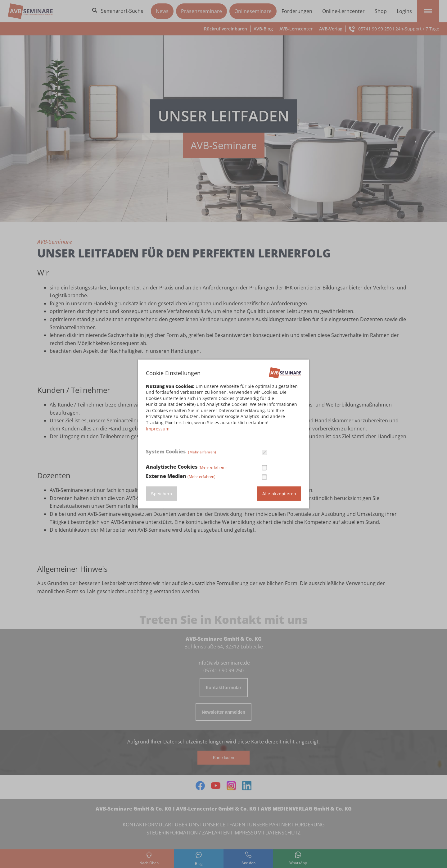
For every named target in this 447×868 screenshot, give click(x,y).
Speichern (161, 494)
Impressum (158, 428)
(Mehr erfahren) (202, 452)
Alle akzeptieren (279, 494)
